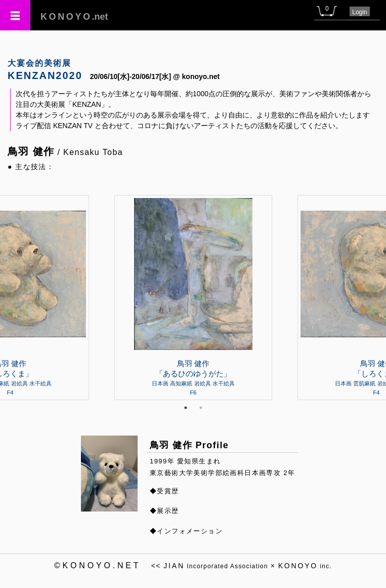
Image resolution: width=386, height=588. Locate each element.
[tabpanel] (193, 297)
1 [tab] (186, 408)
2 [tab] (201, 408)
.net (74, 17)
